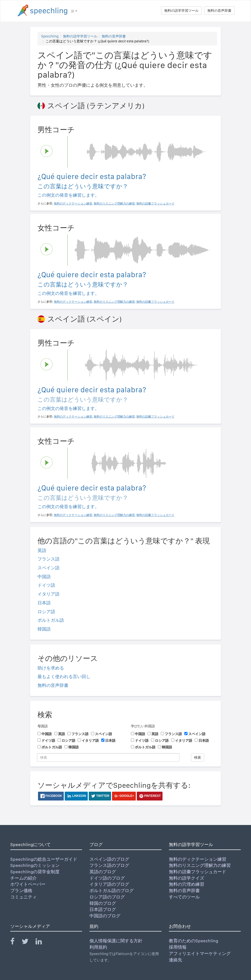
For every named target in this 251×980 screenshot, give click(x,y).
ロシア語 (46, 612)
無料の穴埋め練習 (187, 884)
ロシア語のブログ (107, 897)
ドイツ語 (46, 585)
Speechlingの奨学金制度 (35, 872)
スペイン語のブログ (109, 859)
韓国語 (44, 629)
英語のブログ (103, 872)
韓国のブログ (103, 903)
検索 (198, 757)
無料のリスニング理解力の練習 (200, 865)
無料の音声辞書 (219, 11)
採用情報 (178, 947)
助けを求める (51, 668)
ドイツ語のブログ (107, 878)
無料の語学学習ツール (181, 11)
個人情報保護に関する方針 (116, 941)
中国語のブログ (105, 916)
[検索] (108, 757)
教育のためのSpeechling (194, 941)
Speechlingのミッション (35, 865)
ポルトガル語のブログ (112, 890)
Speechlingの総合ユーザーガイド (44, 859)
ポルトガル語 (51, 620)
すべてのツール (184, 897)
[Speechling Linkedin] (42, 942)
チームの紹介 (24, 878)
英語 (42, 550)
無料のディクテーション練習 (198, 859)
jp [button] (74, 11)
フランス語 (49, 559)
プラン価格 (21, 890)
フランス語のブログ (109, 865)
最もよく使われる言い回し (64, 676)
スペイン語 (49, 568)
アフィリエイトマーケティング (200, 953)
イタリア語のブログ (109, 884)
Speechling (50, 36)
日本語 (44, 603)
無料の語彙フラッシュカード (198, 872)
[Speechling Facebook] (15, 942)
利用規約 (98, 947)
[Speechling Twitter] (28, 942)
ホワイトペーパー (28, 884)
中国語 (44, 577)
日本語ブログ (103, 909)
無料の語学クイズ (187, 878)
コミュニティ (24, 897)
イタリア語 (49, 594)
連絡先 (176, 960)
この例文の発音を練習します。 (68, 195)
